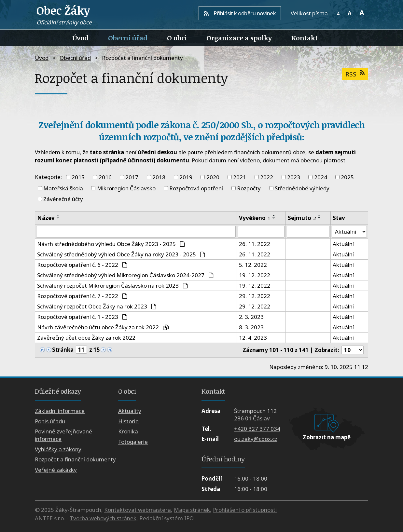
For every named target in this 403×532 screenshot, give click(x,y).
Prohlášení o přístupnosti (245, 510)
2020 (213, 177)
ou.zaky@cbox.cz (256, 439)
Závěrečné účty (63, 199)
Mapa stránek (192, 510)
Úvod (81, 38)
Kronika (128, 432)
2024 (321, 177)
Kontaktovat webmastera (138, 510)
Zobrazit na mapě (327, 437)
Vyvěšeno (255, 218)
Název (46, 218)
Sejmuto (302, 218)
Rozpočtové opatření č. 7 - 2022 (82, 296)
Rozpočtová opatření (196, 188)
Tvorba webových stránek (103, 518)
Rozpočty (249, 188)
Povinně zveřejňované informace (63, 435)
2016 (105, 177)
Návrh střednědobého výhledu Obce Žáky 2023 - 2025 (111, 244)
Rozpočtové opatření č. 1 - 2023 (82, 317)
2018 (159, 177)
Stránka (63, 350)
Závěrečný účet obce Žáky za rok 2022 (86, 338)
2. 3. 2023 (251, 317)
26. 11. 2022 (255, 244)
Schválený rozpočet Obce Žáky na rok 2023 (97, 306)
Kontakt (305, 38)
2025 (347, 177)
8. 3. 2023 (251, 327)
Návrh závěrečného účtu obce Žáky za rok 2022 (103, 327)
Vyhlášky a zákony (58, 449)
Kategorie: (48, 177)
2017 (132, 177)
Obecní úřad (128, 38)
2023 (294, 177)
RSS (355, 74)
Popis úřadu (50, 421)
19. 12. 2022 (255, 275)
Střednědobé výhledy (302, 188)
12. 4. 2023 (253, 338)
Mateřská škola (63, 188)
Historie (128, 421)
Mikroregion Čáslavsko (126, 188)
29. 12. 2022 (255, 296)
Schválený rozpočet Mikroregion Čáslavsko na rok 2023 (112, 286)
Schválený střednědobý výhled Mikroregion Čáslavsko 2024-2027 (125, 275)
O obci (177, 38)
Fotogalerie (133, 442)
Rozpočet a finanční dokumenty (75, 459)
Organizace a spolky (239, 38)
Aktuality (130, 411)
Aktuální (343, 244)
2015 (78, 177)
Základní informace (60, 411)
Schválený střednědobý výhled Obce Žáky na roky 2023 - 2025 (121, 254)
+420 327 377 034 (257, 429)
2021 (240, 177)
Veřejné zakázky (56, 470)
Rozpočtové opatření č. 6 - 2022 (82, 265)
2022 (267, 177)
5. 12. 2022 (253, 265)
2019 (186, 177)
